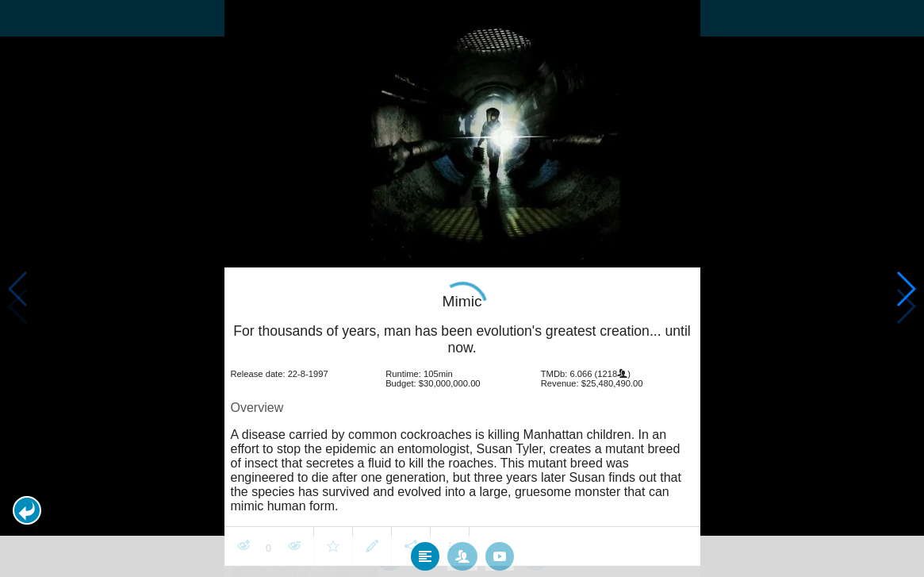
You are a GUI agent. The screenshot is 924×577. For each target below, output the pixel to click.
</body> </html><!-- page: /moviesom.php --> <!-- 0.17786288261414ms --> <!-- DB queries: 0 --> (462, 288)
